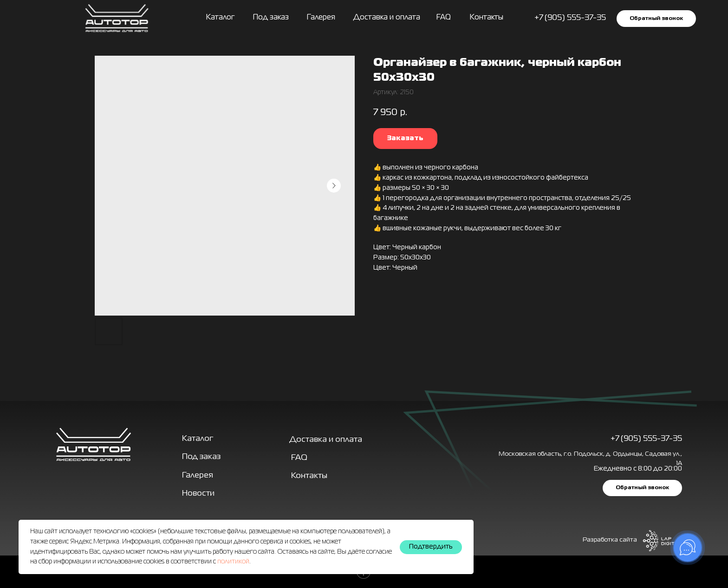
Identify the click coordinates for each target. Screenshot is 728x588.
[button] (656, 18)
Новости (198, 494)
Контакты (487, 18)
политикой (233, 562)
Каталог (220, 18)
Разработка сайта (610, 540)
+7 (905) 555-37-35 (646, 439)
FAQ (444, 18)
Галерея (198, 475)
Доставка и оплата (387, 18)
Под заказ (271, 18)
